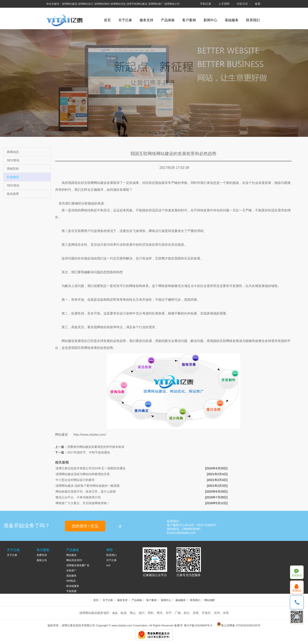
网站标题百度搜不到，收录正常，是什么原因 (86, 491)
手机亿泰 (206, 4)
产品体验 (168, 20)
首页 (107, 20)
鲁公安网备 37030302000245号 (241, 625)
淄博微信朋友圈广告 (78, 565)
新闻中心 (210, 20)
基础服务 (232, 20)
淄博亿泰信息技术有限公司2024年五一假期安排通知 (90, 468)
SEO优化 (13, 185)
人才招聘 (224, 4)
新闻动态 (13, 152)
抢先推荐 (13, 194)
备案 (258, 4)
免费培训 (42, 555)
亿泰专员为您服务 (189, 575)
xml (108, 565)
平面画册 (71, 591)
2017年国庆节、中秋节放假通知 (89, 452)
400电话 (71, 581)
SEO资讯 (13, 160)
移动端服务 (73, 586)
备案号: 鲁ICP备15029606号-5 (193, 625)
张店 (115, 613)
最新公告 (42, 560)
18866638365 (297, 602)
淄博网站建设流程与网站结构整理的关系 (83, 474)
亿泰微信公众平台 (155, 575)
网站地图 (209, 600)
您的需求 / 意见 (85, 526)
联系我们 (253, 20)
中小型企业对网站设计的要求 (75, 480)
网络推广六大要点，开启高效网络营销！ (83, 503)
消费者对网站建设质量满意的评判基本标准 (96, 447)
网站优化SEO (74, 560)
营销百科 (13, 169)
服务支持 (146, 20)
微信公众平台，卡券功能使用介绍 (78, 497)
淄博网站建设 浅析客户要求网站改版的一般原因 (88, 486)
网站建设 (62, 434)
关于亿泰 (125, 20)
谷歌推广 (71, 571)
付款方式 (242, 4)
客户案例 (189, 20)
